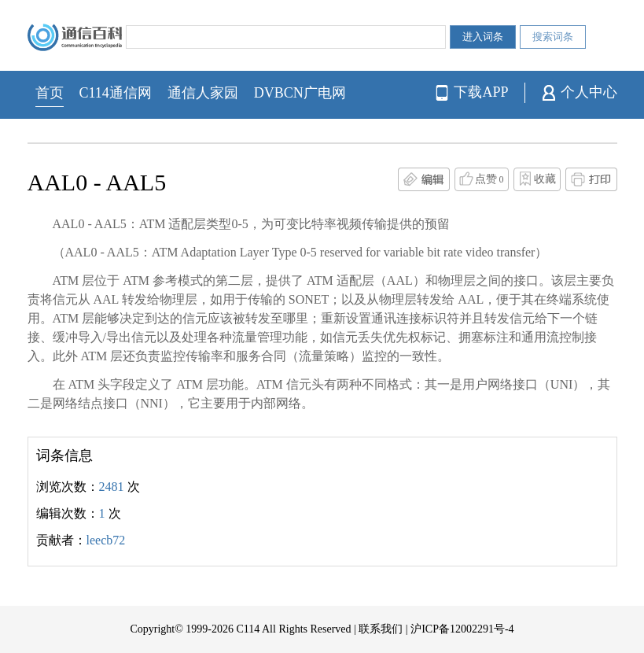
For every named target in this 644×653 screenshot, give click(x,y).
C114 (248, 629)
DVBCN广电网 (300, 93)
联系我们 (381, 629)
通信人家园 (203, 93)
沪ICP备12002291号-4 (462, 629)
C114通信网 (116, 93)
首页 (50, 93)
